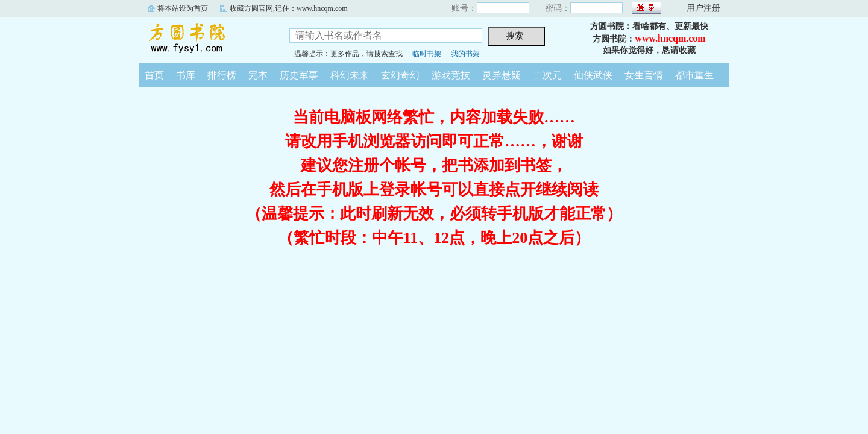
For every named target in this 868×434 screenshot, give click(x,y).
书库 (186, 75)
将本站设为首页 (183, 8)
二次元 (547, 75)
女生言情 (644, 75)
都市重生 (694, 75)
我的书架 (465, 54)
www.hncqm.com (670, 38)
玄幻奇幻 (400, 75)
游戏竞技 (451, 75)
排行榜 (222, 75)
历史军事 (299, 75)
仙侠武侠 (593, 75)
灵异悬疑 (502, 75)
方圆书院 (205, 39)
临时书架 (427, 54)
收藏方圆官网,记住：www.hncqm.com (289, 8)
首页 (154, 75)
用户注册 (703, 8)
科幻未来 (350, 75)
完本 (258, 75)
